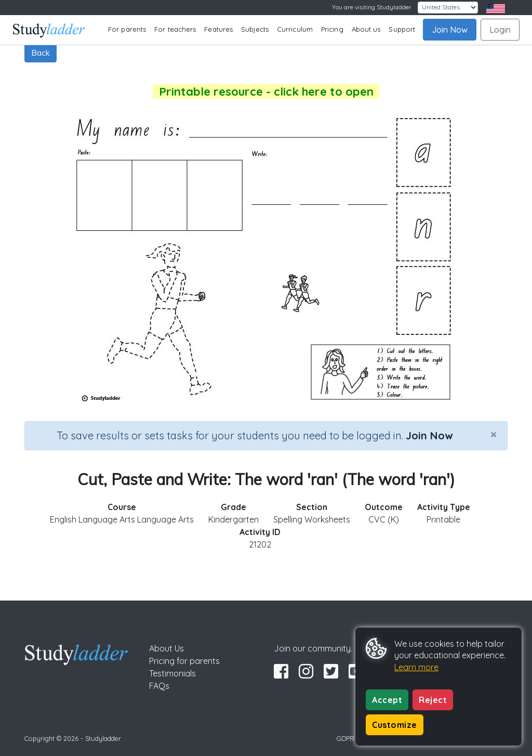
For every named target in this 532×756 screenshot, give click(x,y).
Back (41, 53)
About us (366, 29)
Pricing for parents (184, 661)
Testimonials (172, 673)
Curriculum (295, 29)
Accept (387, 700)
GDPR (345, 738)
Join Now (450, 30)
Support (402, 29)
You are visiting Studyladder (372, 7)
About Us (167, 648)
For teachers (175, 29)
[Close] (494, 434)
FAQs (159, 686)
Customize (395, 725)
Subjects (255, 29)
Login (500, 30)
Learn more (416, 667)
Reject (433, 700)
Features (218, 29)
